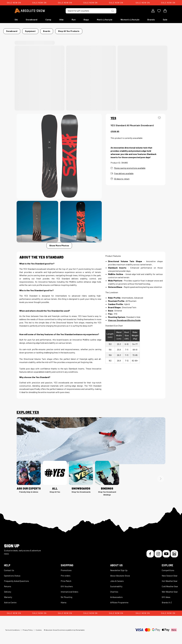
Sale (165, 19)
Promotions (66, 569)
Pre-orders (66, 574)
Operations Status (12, 574)
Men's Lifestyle (105, 19)
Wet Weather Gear (170, 590)
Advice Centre (10, 601)
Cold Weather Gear (170, 585)
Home (19, 30)
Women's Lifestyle (130, 19)
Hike (62, 19)
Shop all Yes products (115, 30)
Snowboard (32, 19)
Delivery (8, 590)
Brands (151, 19)
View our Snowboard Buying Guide (124, 319)
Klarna (64, 601)
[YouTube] (166, 552)
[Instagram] (158, 552)
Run (74, 19)
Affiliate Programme (119, 601)
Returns (8, 585)
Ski (16, 19)
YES (113, 116)
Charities (114, 590)
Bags (86, 19)
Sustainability (116, 585)
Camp (48, 19)
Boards (57, 30)
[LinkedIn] (174, 552)
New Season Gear (170, 574)
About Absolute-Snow (120, 574)
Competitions (168, 569)
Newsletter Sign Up (119, 569)
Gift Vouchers (67, 585)
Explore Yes (28, 411)
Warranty (8, 595)
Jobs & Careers (117, 579)
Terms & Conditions (12, 628)
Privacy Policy (28, 628)
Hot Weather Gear (170, 579)
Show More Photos (59, 244)
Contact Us (9, 569)
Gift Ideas (166, 595)
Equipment (45, 30)
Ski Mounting (66, 595)
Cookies (39, 628)
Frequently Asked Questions (16, 579)
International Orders (69, 590)
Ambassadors (116, 595)
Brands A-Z (167, 601)
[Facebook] (150, 552)
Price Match (66, 579)
